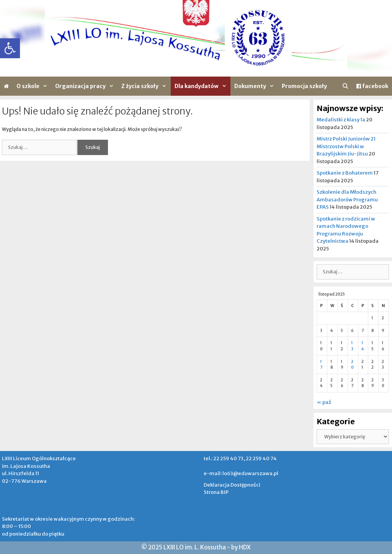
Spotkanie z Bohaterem (345, 173)
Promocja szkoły (304, 86)
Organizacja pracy (86, 86)
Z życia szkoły (146, 86)
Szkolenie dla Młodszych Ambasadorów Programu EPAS (347, 199)
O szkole (34, 86)
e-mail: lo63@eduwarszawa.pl (241, 473)
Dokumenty (256, 86)
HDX (245, 547)
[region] (196, 38)
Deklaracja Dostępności (232, 485)
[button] (10, 48)
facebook (372, 86)
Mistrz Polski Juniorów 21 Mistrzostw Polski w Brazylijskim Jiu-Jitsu (346, 146)
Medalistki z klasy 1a (341, 120)
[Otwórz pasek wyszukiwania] (345, 86)
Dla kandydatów (203, 86)
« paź (324, 402)
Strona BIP (216, 492)
